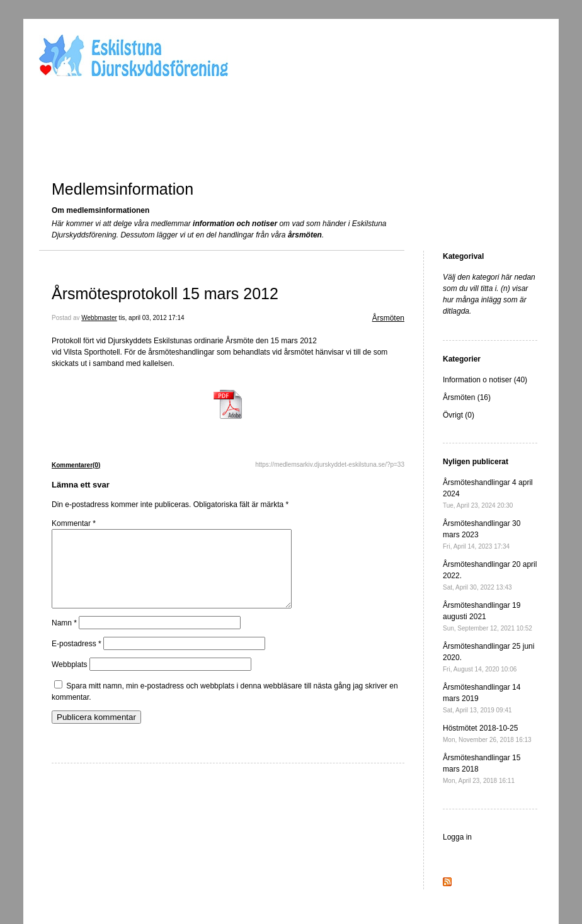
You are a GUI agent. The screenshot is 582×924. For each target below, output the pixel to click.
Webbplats (69, 680)
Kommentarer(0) (76, 465)
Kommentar (74, 523)
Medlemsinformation (123, 189)
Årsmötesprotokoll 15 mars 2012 (165, 294)
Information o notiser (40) (485, 380)
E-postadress (77, 659)
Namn (64, 638)
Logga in (457, 837)
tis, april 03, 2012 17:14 (152, 318)
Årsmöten (388, 318)
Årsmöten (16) (467, 397)
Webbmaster (99, 318)
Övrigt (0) (459, 415)
